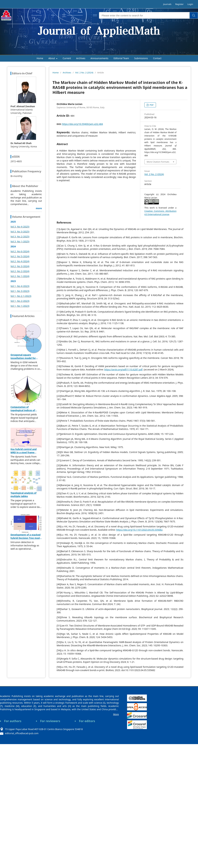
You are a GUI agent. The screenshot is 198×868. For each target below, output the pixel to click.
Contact (157, 58)
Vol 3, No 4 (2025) (20, 227)
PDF (151, 105)
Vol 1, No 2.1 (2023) (21, 296)
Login (190, 4)
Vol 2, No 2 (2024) (20, 271)
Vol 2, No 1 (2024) (20, 276)
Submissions (141, 58)
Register (179, 4)
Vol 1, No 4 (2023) (20, 286)
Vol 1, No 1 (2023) (20, 306)
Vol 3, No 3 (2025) (20, 232)
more (39, 208)
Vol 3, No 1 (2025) (20, 241)
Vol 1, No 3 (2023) (20, 291)
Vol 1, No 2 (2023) (20, 301)
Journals (167, 4)
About (52, 58)
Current (67, 58)
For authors (13, 721)
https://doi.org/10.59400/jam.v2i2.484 (82, 124)
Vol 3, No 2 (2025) (20, 236)
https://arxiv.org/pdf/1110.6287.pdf (123, 369)
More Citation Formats (158, 162)
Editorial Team (121, 58)
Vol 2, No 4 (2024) (20, 261)
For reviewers (50, 721)
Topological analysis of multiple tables (24, 495)
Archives (81, 58)
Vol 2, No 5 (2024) (20, 256)
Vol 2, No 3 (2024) (20, 266)
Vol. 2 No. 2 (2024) (84, 73)
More (116, 714)
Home (40, 58)
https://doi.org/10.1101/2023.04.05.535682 (139, 530)
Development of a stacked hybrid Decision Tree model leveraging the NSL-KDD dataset (26, 540)
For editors (87, 721)
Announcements (99, 58)
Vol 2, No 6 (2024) (20, 251)
